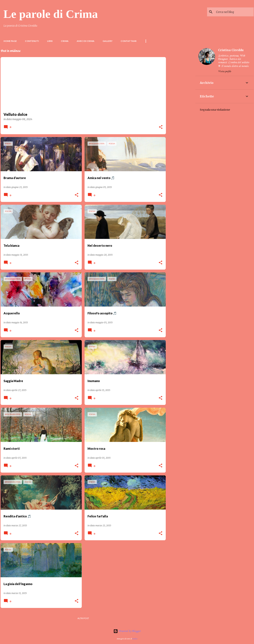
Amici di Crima (86, 41)
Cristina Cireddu (231, 50)
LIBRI (50, 41)
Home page (10, 41)
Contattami (129, 41)
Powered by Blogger (127, 631)
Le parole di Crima (51, 14)
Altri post (83, 618)
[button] (161, 127)
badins (135, 639)
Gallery (108, 41)
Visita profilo (225, 71)
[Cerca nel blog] (234, 12)
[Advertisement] (181, 101)
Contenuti (32, 41)
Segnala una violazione (215, 110)
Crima (65, 41)
